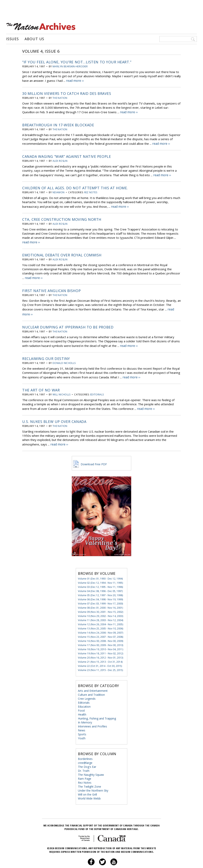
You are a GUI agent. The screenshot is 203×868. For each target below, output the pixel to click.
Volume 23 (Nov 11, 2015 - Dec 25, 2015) (100, 659)
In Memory (85, 712)
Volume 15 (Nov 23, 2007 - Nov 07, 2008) (101, 626)
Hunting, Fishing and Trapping (97, 708)
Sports (82, 724)
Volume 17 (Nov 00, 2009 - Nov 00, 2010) (101, 634)
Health (82, 704)
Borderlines (85, 748)
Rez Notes (91, 189)
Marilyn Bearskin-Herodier (70, 66)
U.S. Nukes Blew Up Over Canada (54, 412)
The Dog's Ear (87, 756)
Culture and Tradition (91, 684)
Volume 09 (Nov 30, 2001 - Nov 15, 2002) (101, 601)
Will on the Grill (87, 784)
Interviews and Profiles (92, 716)
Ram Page (85, 768)
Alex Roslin (60, 158)
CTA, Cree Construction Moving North (62, 215)
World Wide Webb (89, 788)
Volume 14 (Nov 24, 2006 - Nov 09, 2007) (101, 622)
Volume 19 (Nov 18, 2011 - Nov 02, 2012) (101, 643)
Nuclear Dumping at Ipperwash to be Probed (68, 320)
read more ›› (75, 80)
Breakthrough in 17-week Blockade (58, 123)
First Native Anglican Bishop (51, 285)
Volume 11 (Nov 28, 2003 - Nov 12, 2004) (101, 610)
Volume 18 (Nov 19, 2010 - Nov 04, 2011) (101, 639)
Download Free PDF (89, 454)
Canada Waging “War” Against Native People (67, 154)
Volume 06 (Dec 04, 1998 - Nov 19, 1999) (100, 589)
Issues (12, 39)
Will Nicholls (62, 385)
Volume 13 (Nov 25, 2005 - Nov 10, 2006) (101, 618)
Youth (82, 728)
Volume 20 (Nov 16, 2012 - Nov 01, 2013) (101, 647)
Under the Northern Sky (93, 780)
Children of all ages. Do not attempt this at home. (75, 184)
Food (81, 700)
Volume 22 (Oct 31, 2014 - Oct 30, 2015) (100, 655)
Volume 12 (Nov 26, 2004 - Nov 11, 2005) (101, 614)
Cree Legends (87, 688)
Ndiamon (59, 189)
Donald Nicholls (64, 355)
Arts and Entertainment (93, 680)
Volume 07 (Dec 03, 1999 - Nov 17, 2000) (100, 593)
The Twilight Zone (90, 776)
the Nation (60, 97)
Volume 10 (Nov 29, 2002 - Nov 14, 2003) (101, 605)
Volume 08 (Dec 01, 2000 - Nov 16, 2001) (100, 597)
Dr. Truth (84, 760)
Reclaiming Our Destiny (46, 350)
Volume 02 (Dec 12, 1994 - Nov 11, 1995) (100, 572)
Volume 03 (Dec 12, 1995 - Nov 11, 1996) (100, 576)
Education (84, 696)
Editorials (97, 385)
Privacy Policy (97, 861)
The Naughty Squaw (91, 764)
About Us (34, 39)
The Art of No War (41, 381)
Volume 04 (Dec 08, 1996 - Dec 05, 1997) (100, 580)
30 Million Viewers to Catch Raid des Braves (67, 92)
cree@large (85, 752)
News (82, 720)
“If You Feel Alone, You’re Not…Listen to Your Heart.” (77, 62)
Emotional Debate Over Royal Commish (62, 250)
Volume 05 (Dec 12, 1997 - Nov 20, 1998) (100, 585)
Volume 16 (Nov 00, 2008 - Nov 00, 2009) (101, 630)
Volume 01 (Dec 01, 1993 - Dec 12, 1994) (100, 568)
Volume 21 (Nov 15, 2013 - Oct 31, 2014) (100, 651)
